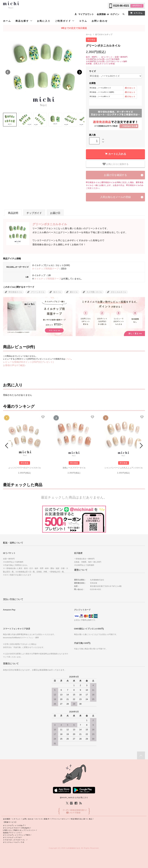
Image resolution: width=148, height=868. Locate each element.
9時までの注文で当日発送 (74, 28)
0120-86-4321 (121, 6)
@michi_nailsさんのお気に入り (74, 797)
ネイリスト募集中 (42, 819)
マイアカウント (86, 14)
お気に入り (44, 21)
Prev (7, 446)
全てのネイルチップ (104, 34)
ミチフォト (16, 819)
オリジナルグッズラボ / (13, 837)
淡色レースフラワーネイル (74, 468)
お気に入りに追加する (116, 164)
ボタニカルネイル (118, 292)
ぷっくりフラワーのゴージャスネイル (25, 468)
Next (80, 72)
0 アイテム (136, 13)
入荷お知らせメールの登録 (115, 197)
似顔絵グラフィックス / (13, 833)
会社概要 (7, 819)
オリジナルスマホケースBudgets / (17, 828)
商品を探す (24, 21)
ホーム (7, 21)
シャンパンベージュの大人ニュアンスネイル (124, 468)
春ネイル (57, 292)
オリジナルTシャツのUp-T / (14, 825)
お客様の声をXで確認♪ (14, 365)
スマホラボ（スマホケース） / (15, 840)
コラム (83, 21)
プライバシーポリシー (60, 819)
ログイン (115, 14)
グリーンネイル (38, 292)
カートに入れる (117, 154)
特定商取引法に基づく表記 (82, 819)
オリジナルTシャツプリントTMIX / (17, 835)
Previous (8, 72)
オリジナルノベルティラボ (14, 842)
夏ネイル (74, 292)
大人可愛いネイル (94, 292)
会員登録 (101, 14)
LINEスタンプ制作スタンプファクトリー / (20, 830)
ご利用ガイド (65, 21)
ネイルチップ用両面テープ (45, 269)
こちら (68, 359)
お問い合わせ (100, 21)
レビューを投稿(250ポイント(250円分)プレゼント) (28, 362)
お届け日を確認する (115, 175)
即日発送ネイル (15, 292)
